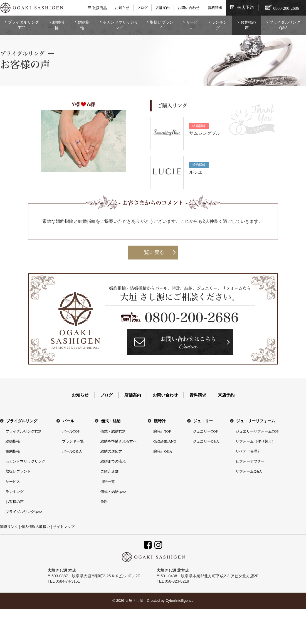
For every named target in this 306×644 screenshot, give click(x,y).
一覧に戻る (152, 252)
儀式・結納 (111, 421)
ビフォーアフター (250, 461)
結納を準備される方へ (119, 441)
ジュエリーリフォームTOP (257, 431)
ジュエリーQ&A (206, 441)
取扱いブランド (162, 25)
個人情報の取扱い (36, 527)
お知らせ (122, 8)
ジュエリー (203, 421)
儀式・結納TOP (113, 431)
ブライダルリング (22, 421)
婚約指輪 (84, 25)
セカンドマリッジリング (120, 25)
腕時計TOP (162, 431)
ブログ (142, 8)
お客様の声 (248, 25)
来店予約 (245, 8)
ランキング (219, 25)
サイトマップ (64, 527)
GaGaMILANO (165, 441)
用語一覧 (108, 482)
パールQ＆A (72, 451)
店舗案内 (162, 8)
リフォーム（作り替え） (256, 441)
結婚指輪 (58, 25)
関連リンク (9, 527)
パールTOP (71, 431)
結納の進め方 (111, 451)
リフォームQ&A (249, 471)
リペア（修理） (248, 451)
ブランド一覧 (73, 441)
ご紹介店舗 (109, 471)
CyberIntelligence (179, 601)
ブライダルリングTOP (23, 25)
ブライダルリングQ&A (285, 25)
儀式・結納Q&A (113, 492)
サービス (192, 25)
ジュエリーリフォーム (256, 421)
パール (68, 421)
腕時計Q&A (163, 451)
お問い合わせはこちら (188, 344)
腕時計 (160, 421)
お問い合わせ (189, 8)
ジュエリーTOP (205, 431)
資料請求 (215, 8)
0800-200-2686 (192, 318)
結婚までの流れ (113, 461)
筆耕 (104, 502)
